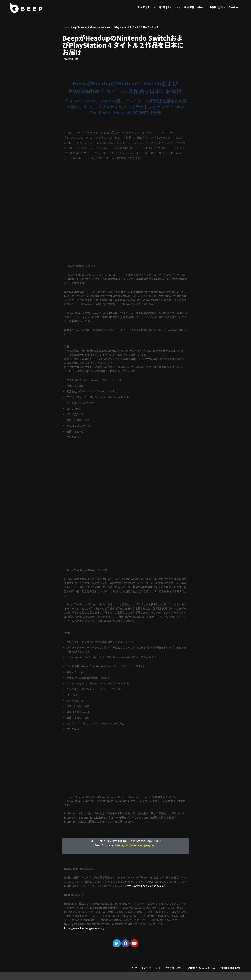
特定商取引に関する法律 (230, 968)
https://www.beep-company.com (145, 886)
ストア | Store (146, 7)
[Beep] (26, 8)
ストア (134, 968)
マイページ (146, 968)
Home (66, 27)
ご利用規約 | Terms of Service (202, 968)
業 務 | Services (170, 7)
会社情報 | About (195, 7)
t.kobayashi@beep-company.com (136, 845)
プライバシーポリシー (175, 968)
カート (158, 968)
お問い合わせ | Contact (225, 7)
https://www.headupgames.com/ (84, 928)
